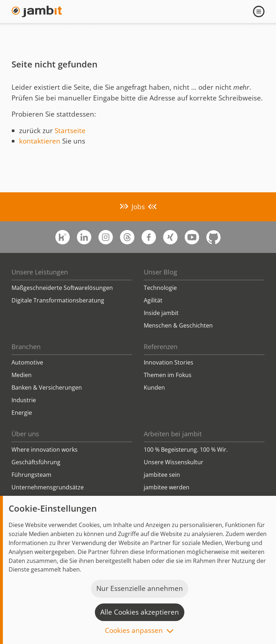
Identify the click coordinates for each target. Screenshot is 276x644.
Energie (22, 413)
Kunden (154, 387)
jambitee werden (167, 487)
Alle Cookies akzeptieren (140, 612)
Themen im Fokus (168, 375)
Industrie (24, 400)
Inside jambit (161, 313)
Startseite (70, 131)
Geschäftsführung (36, 462)
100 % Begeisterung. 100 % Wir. (186, 450)
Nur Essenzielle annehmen (140, 588)
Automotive (27, 362)
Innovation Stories (169, 362)
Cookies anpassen (134, 631)
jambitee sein (162, 475)
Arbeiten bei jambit (173, 434)
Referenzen (161, 347)
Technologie (160, 288)
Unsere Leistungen (40, 272)
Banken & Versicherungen (47, 387)
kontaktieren (40, 141)
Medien (22, 375)
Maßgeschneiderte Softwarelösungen (62, 288)
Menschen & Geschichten (178, 325)
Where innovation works (45, 450)
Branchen (26, 347)
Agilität (153, 300)
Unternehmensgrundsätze (48, 487)
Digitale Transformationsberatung (58, 300)
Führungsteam (31, 475)
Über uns (25, 434)
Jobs (138, 207)
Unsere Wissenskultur (174, 462)
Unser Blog (160, 272)
